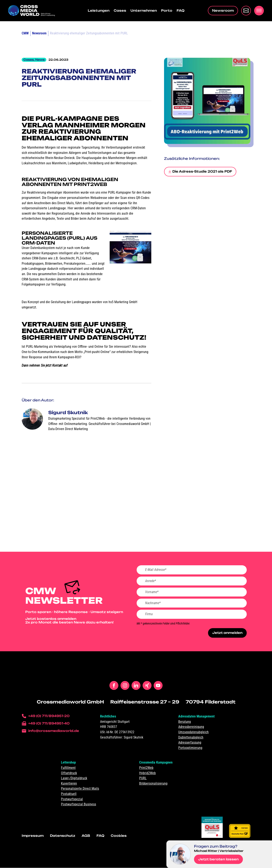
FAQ (181, 11)
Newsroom (39, 33)
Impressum (33, 836)
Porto (167, 11)
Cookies (119, 836)
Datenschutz (63, 836)
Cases (120, 11)
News (40, 60)
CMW (25, 33)
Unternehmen (144, 11)
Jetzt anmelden (227, 633)
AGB (86, 836)
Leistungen (99, 11)
